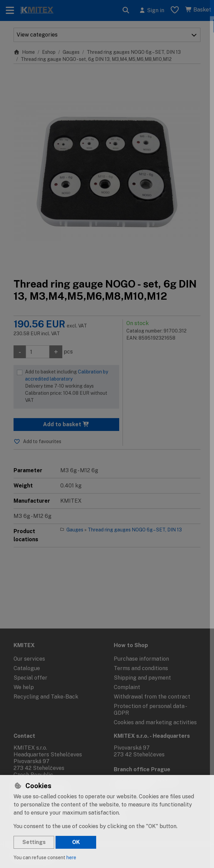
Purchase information (141, 659)
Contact (24, 736)
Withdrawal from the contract (152, 697)
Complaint (127, 687)
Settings (34, 842)
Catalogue (27, 668)
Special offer (30, 678)
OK (76, 842)
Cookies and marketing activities (155, 722)
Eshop (49, 52)
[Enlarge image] (107, 171)
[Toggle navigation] (10, 10)
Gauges (71, 52)
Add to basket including (70, 386)
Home (24, 52)
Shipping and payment (142, 678)
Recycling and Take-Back (46, 697)
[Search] (126, 10)
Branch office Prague (142, 769)
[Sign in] (152, 10)
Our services (29, 659)
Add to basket (66, 424)
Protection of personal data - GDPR (150, 710)
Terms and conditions (141, 668)
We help (24, 687)
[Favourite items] (175, 10)
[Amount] (38, 352)
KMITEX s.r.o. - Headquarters (152, 736)
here (71, 858)
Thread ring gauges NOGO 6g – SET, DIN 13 (134, 52)
